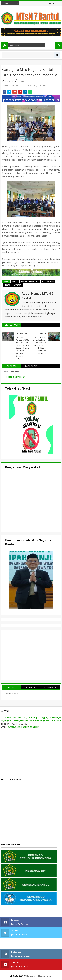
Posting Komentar (15, 377)
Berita (15, 281)
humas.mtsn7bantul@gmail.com (24, 727)
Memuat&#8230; (30, 502)
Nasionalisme (48, 281)
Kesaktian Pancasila (30, 281)
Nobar (7, 285)
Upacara (17, 285)
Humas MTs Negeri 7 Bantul (40, 976)
